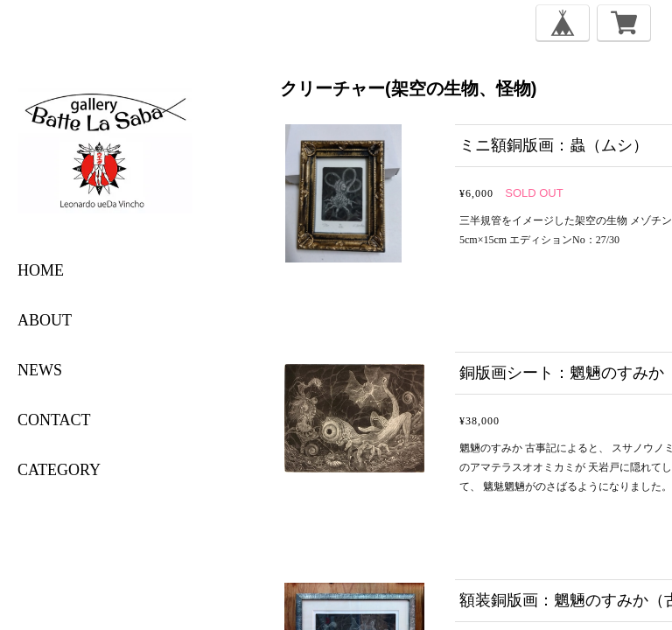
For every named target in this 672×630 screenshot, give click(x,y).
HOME (41, 270)
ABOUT (45, 320)
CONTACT (54, 420)
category (59, 470)
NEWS (40, 370)
